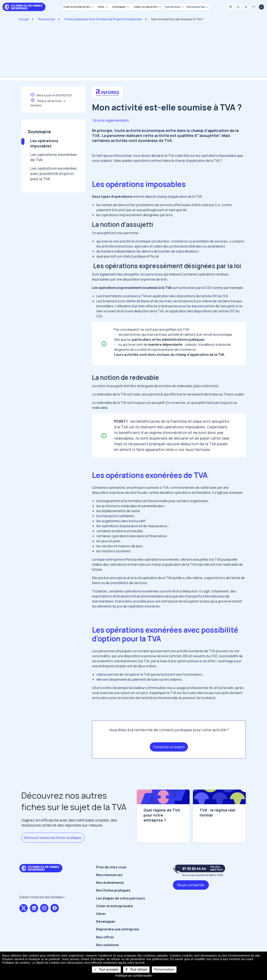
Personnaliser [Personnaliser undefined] (164, 969)
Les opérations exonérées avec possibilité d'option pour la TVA (54, 174)
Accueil (24, 19)
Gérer (101, 920)
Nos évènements (110, 889)
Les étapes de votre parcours (121, 905)
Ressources (47, 19)
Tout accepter (106, 969)
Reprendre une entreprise (118, 936)
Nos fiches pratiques (113, 897)
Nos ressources (109, 882)
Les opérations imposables (44, 143)
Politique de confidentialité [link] (133, 976)
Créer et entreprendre (115, 912)
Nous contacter (191, 891)
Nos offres (105, 944)
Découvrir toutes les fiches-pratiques (53, 838)
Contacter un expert (169, 747)
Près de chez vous (111, 874)
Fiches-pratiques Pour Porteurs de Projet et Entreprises (103, 19)
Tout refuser (136, 969)
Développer (106, 928)
